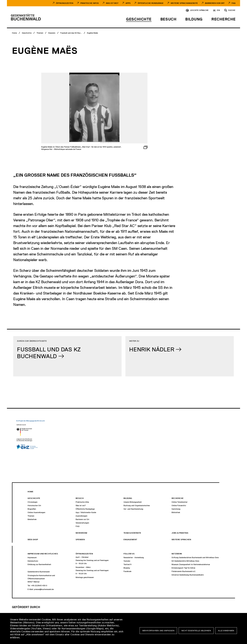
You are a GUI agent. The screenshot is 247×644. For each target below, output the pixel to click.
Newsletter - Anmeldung (134, 557)
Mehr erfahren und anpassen (158, 631)
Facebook (127, 571)
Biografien (32, 509)
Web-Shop (33, 540)
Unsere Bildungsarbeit (133, 502)
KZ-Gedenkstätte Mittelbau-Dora (185, 561)
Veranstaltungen (82, 523)
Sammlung (176, 509)
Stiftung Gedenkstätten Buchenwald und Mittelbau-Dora (195, 557)
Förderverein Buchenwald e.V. (184, 571)
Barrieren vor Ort (215, 3)
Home (30, 492)
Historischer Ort (34, 505)
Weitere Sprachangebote (184, 3)
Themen (31, 516)
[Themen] (40, 33)
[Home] (14, 33)
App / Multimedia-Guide (86, 512)
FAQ (233, 3)
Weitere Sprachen (181, 540)
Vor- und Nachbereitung (133, 509)
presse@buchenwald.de (44, 589)
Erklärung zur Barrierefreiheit (39, 564)
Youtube (127, 561)
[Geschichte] (27, 33)
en (218, 10)
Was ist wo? (81, 505)
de (214, 10)
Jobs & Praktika (180, 533)
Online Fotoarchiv (179, 505)
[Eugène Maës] (92, 33)
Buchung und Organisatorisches (137, 505)
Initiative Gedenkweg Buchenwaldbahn (188, 575)
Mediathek (32, 519)
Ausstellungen (81, 516)
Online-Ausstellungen (36, 512)
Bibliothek (176, 512)
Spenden (80, 540)
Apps (128, 3)
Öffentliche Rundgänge (151, 3)
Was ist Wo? (112, 3)
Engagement (130, 540)
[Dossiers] (52, 33)
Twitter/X (128, 564)
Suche (232, 10)
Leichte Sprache (199, 10)
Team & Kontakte (132, 533)
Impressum (32, 557)
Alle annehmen (226, 631)
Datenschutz (33, 561)
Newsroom (81, 533)
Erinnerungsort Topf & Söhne (183, 568)
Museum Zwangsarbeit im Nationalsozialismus (191, 564)
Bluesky (127, 568)
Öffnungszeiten (65, 3)
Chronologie (32, 502)
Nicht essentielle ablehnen (196, 631)
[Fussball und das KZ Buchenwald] (71, 33)
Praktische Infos (90, 3)
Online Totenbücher (180, 502)
